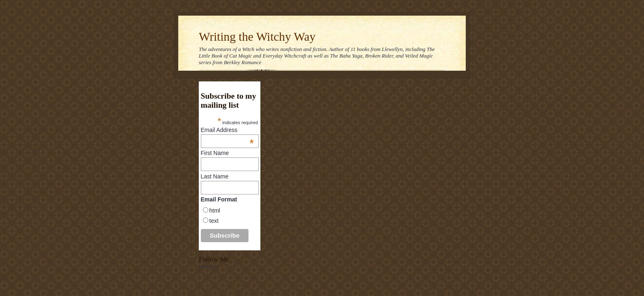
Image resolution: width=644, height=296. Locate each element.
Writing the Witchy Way (257, 37)
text (214, 221)
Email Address (228, 130)
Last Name (215, 176)
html (215, 210)
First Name (215, 153)
